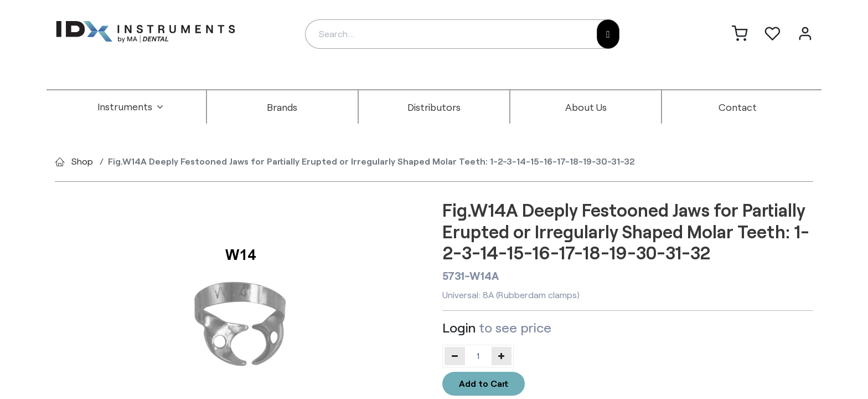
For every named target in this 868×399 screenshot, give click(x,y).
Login (459, 327)
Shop (82, 161)
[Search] (608, 34)
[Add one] (502, 356)
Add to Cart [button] (484, 383)
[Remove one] (455, 356)
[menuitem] (131, 107)
